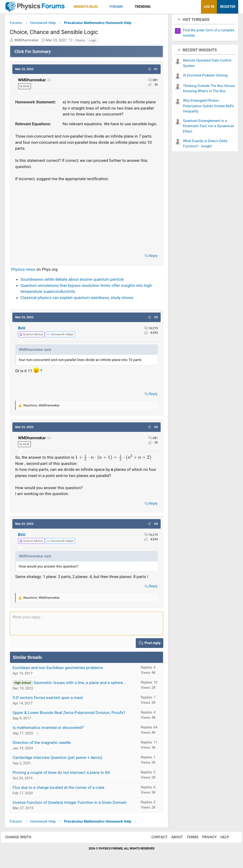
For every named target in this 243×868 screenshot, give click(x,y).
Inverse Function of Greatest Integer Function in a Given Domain (70, 804)
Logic (93, 42)
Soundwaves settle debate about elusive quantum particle (72, 281)
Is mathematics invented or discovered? (48, 729)
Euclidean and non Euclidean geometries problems (58, 669)
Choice (80, 42)
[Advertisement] (86, 218)
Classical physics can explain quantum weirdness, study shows (77, 299)
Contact (155, 839)
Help (221, 839)
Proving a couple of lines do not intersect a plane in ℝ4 (61, 774)
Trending (143, 7)
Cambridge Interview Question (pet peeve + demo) (57, 759)
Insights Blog (86, 7)
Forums (116, 7)
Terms (188, 839)
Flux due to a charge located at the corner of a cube (58, 789)
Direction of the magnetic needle (42, 744)
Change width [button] (22, 839)
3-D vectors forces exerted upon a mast (48, 699)
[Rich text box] (86, 625)
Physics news (23, 271)
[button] (102, 7)
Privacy (205, 839)
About (173, 839)
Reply (153, 257)
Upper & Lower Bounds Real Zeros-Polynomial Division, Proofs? (69, 714)
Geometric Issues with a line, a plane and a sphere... (80, 684)
